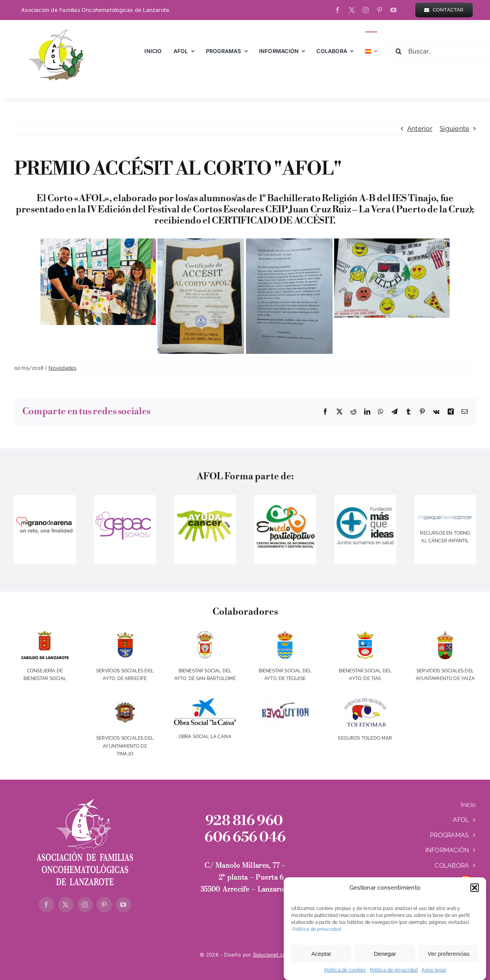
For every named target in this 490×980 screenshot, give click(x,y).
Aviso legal (434, 974)
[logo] (445, 518)
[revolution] (285, 701)
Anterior (420, 128)
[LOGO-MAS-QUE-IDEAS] (365, 498)
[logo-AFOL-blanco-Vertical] (85, 802)
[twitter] (352, 10)
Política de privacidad (316, 933)
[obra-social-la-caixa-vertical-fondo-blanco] (205, 701)
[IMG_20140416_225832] (285, 505)
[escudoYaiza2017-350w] (445, 634)
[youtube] (393, 10)
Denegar (385, 957)
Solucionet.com (272, 955)
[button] (475, 892)
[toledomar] (365, 701)
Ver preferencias (449, 957)
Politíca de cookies (345, 974)
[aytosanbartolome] (205, 634)
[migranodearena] (45, 516)
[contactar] (444, 10)
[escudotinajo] (125, 701)
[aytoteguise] (285, 634)
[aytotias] (365, 634)
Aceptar (321, 957)
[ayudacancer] (205, 512)
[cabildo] (45, 634)
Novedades (62, 368)
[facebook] (338, 10)
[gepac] (125, 511)
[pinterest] (380, 10)
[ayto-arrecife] (125, 634)
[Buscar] (398, 51)
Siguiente (454, 128)
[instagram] (366, 10)
